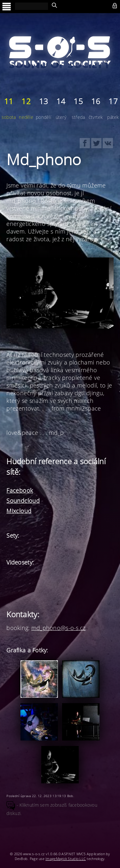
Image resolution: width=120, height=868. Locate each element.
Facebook (20, 490)
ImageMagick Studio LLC (66, 859)
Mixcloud (19, 511)
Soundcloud (23, 501)
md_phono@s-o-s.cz (59, 628)
